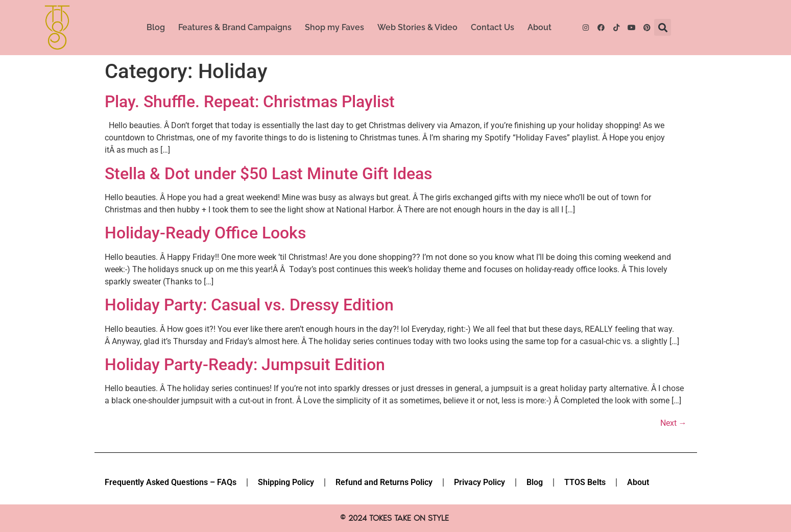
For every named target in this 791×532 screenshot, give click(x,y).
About (540, 27)
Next (674, 423)
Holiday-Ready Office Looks (205, 233)
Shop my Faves (334, 27)
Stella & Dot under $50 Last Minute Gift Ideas (268, 174)
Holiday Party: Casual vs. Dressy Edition (249, 305)
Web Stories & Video (417, 27)
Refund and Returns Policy (384, 482)
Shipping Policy (286, 482)
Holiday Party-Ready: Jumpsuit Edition (245, 365)
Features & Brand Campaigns (235, 27)
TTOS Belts (585, 482)
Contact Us (493, 27)
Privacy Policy (480, 482)
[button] (663, 27)
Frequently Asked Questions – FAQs (171, 482)
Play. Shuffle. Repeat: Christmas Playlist (250, 102)
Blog (156, 27)
